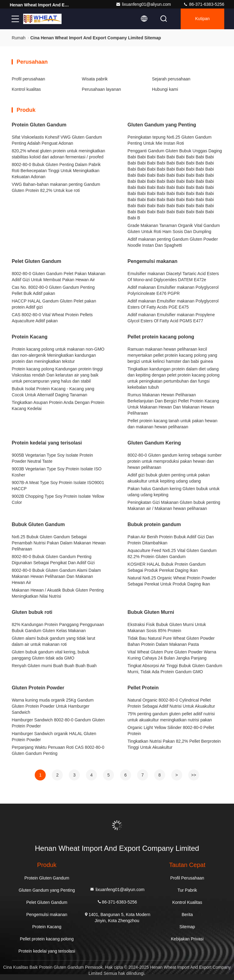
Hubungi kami (165, 89)
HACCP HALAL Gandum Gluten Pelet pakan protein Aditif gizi (54, 304)
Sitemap (187, 927)
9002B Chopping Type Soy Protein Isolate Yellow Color (58, 499)
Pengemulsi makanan (153, 261)
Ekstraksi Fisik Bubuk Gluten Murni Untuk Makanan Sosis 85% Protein (167, 628)
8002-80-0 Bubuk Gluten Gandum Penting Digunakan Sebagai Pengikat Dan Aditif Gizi (53, 560)
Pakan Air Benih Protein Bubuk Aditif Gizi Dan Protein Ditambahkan (171, 540)
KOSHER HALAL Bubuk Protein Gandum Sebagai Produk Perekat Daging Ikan (167, 567)
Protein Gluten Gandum (39, 125)
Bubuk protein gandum (154, 524)
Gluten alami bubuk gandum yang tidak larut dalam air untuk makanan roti (53, 641)
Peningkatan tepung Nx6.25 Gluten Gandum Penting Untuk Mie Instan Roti (170, 140)
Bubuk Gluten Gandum (38, 524)
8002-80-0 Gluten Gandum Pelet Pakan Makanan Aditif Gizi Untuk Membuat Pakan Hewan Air (58, 277)
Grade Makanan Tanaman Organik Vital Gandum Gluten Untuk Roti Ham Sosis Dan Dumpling (174, 228)
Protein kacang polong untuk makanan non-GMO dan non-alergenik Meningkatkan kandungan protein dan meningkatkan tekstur (58, 355)
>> (193, 775)
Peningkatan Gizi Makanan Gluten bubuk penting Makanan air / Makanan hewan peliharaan (174, 505)
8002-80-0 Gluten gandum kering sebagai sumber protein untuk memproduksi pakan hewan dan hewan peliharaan (175, 461)
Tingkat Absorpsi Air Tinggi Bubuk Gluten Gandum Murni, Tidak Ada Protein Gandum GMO (175, 669)
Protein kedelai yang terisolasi (47, 443)
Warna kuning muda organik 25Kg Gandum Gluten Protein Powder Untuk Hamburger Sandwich (53, 706)
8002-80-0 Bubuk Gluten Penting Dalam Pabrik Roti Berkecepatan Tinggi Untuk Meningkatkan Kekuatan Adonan (56, 171)
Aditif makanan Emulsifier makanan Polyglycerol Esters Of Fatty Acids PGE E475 (173, 304)
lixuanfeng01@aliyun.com (143, 4)
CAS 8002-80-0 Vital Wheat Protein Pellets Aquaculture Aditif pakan (52, 318)
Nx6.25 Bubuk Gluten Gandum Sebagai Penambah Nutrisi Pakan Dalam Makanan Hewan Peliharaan (58, 543)
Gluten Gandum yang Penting (162, 125)
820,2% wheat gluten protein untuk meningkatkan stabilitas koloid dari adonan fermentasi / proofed (58, 154)
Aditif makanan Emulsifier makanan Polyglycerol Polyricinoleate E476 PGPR (173, 290)
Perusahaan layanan (101, 89)
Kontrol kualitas (26, 89)
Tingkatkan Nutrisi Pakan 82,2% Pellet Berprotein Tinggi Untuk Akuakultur (174, 744)
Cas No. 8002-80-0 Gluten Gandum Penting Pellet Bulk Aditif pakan (53, 290)
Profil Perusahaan (187, 878)
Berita (187, 915)
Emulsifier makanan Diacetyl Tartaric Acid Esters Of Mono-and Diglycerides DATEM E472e (173, 277)
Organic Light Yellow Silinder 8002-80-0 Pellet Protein (171, 731)
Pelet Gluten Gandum (36, 261)
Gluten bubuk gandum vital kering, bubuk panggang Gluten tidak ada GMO (50, 655)
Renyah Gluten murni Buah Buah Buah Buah (54, 666)
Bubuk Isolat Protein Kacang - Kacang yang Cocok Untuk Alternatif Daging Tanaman (53, 392)
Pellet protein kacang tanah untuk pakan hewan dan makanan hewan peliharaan (173, 424)
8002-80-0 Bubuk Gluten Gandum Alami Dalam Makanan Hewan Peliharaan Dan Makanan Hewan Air (56, 576)
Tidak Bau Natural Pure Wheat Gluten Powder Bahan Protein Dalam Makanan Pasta (171, 641)
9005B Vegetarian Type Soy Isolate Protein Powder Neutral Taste (52, 458)
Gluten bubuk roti (32, 612)
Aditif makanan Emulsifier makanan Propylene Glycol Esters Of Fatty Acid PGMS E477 (171, 318)
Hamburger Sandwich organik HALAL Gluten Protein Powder (54, 737)
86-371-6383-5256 (204, 4)
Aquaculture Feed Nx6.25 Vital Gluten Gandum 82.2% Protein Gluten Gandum (172, 554)
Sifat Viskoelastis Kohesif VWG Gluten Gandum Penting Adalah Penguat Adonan (57, 140)
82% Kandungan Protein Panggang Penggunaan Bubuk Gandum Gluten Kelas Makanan (58, 628)
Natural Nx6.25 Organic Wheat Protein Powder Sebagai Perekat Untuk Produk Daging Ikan (172, 581)
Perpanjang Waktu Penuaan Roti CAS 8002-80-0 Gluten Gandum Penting (58, 750)
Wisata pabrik (95, 79)
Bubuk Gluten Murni (151, 612)
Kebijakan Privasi (187, 939)
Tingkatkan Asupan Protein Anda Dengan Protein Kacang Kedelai (58, 405)
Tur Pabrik (187, 890)
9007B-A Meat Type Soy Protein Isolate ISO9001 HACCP (58, 486)
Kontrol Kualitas (187, 902)
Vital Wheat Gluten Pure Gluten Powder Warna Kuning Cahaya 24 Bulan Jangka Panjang (172, 655)
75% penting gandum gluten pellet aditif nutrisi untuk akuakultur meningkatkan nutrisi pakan (171, 717)
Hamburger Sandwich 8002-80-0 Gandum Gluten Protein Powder (58, 723)
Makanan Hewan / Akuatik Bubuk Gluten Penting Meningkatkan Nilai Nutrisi (58, 593)
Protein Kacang (29, 337)
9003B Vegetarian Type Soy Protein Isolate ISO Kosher (57, 472)
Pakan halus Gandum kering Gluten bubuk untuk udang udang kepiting (174, 492)
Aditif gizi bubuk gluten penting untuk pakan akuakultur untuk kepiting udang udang (169, 478)
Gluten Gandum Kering (154, 443)
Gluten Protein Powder (38, 688)
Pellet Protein (143, 688)
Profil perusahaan (28, 79)
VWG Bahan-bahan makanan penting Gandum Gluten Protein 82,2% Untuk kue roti (56, 187)
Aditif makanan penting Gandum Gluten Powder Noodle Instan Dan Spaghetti (173, 242)
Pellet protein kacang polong (161, 337)
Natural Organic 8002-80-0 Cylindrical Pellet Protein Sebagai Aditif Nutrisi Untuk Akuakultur (171, 703)
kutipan (202, 19)
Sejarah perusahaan (171, 79)
